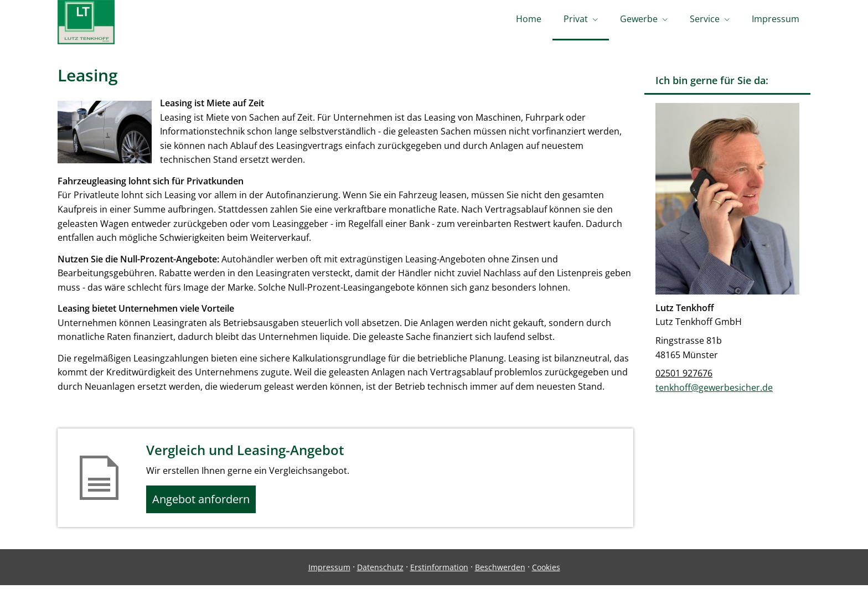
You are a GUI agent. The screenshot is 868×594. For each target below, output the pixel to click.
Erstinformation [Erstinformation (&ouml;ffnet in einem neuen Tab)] (439, 575)
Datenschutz (380, 575)
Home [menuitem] (529, 21)
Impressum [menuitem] (776, 21)
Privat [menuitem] (576, 21)
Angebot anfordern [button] (207, 505)
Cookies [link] (546, 575)
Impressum (329, 575)
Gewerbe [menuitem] (639, 21)
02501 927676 (684, 377)
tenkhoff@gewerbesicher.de (714, 391)
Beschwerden (500, 575)
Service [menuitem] (705, 21)
